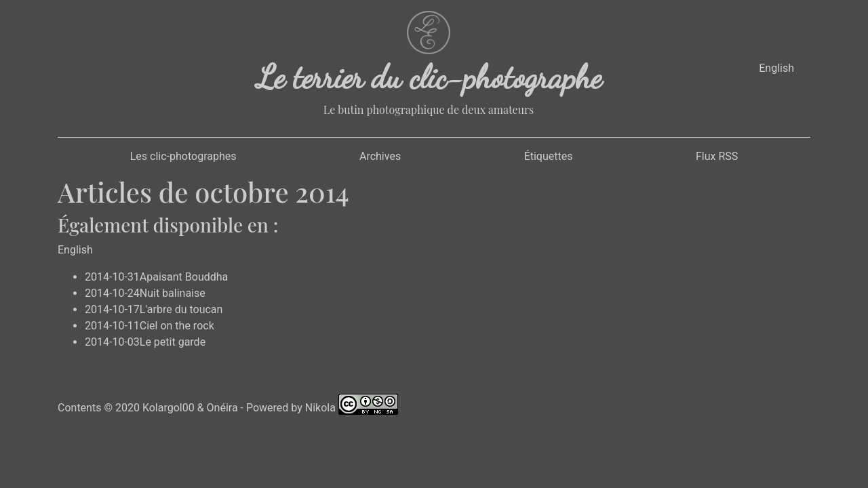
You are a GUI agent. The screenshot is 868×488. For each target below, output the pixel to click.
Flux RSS (717, 156)
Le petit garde (173, 342)
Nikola (320, 407)
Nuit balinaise (173, 293)
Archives (380, 156)
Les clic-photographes (183, 156)
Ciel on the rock (177, 326)
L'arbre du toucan (181, 309)
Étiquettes (549, 156)
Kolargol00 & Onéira (190, 407)
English (776, 68)
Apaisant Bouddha (184, 277)
